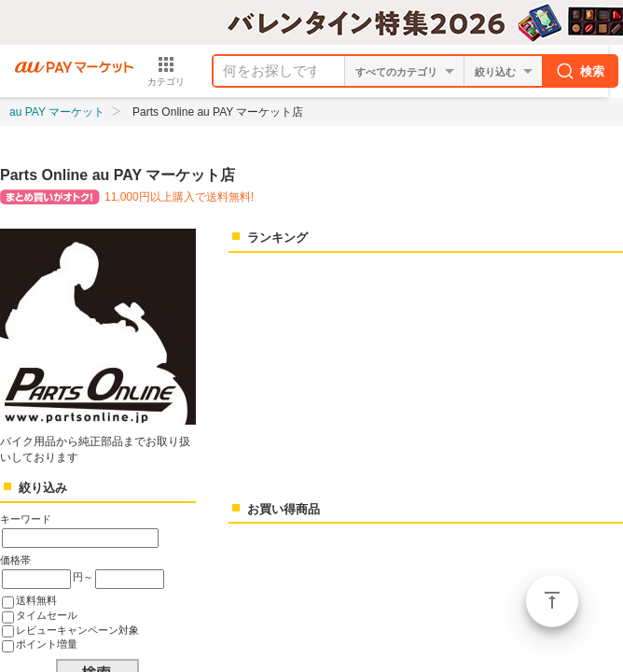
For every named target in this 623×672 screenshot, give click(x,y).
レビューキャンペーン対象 (77, 630)
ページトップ (552, 601)
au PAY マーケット (57, 112)
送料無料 (36, 600)
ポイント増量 (47, 644)
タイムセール (47, 615)
